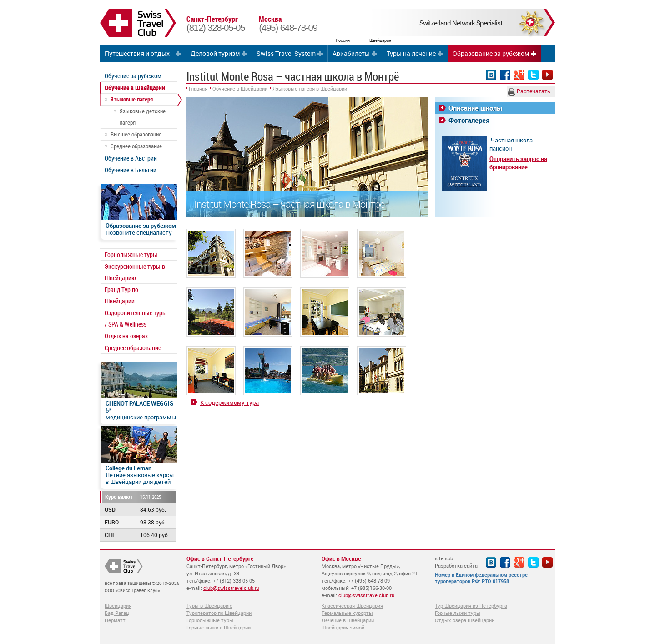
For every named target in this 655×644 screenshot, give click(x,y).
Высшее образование (136, 134)
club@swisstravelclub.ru (231, 588)
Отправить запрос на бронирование (518, 163)
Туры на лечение (411, 53)
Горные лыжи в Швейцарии (219, 627)
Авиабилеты (351, 53)
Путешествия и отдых (137, 53)
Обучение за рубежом (133, 76)
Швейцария (118, 606)
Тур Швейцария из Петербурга (471, 606)
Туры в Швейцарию (209, 606)
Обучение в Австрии (131, 158)
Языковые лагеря (132, 99)
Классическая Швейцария (352, 606)
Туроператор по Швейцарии (219, 613)
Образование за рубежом (491, 53)
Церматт (115, 620)
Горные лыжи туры (458, 613)
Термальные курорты (347, 613)
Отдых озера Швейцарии (465, 620)
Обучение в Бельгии (131, 170)
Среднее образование (136, 146)
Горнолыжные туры (131, 254)
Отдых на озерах (126, 336)
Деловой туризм (215, 53)
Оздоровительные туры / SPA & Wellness (136, 318)
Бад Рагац (117, 613)
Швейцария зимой (343, 627)
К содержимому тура (229, 402)
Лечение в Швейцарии (348, 620)
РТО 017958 (495, 581)
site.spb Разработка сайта (456, 562)
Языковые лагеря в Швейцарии (310, 88)
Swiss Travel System (286, 53)
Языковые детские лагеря (143, 117)
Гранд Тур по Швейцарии (121, 295)
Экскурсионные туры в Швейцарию (135, 272)
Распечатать (529, 91)
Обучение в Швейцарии (135, 88)
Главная (198, 88)
